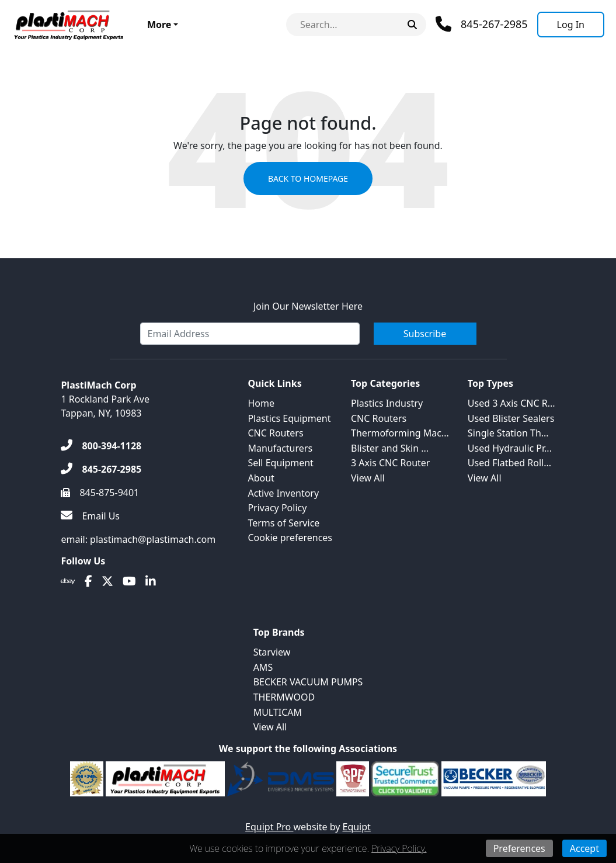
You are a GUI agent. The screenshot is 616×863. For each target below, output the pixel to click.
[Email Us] (90, 516)
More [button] (159, 25)
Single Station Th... (508, 433)
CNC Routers (275, 433)
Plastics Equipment (289, 418)
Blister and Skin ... (390, 448)
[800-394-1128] (101, 446)
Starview (272, 652)
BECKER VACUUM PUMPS (308, 682)
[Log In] (571, 25)
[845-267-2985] (101, 469)
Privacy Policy (277, 508)
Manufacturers (280, 448)
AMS (263, 667)
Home (261, 403)
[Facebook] (88, 581)
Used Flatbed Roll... (509, 463)
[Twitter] (107, 581)
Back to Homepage (308, 179)
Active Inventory (283, 493)
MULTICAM (278, 712)
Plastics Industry (387, 403)
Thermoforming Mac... (400, 433)
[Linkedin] (151, 581)
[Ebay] (68, 581)
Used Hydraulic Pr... (510, 448)
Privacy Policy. (399, 848)
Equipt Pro (269, 827)
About (261, 478)
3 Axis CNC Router (390, 463)
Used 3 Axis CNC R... (511, 403)
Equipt (357, 827)
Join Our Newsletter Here (308, 306)
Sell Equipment (280, 463)
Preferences (519, 848)
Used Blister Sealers (511, 418)
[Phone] (482, 24)
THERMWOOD (284, 697)
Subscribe (425, 334)
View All (368, 478)
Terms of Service (283, 523)
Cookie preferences (290, 538)
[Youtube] (129, 581)
